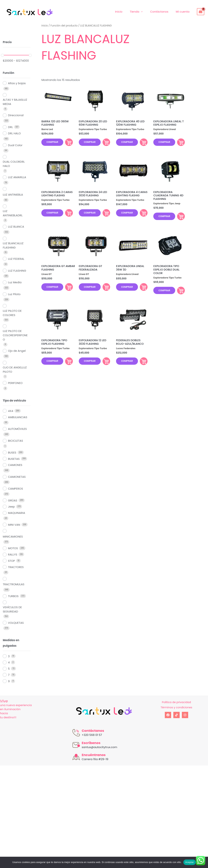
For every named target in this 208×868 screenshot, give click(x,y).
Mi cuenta (184, 12)
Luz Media (15, 282)
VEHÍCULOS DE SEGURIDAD (12, 609)
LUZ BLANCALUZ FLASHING (13, 245)
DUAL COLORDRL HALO (14, 164)
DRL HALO (14, 133)
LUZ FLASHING (17, 271)
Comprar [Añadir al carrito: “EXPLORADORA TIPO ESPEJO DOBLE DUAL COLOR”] (179, 295)
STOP (11, 561)
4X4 (11, 411)
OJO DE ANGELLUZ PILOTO (15, 370)
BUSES (12, 453)
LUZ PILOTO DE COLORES (12, 313)
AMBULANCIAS (18, 417)
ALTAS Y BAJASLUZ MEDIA (15, 102)
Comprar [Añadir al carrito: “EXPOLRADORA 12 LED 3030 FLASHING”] (104, 367)
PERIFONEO (15, 383)
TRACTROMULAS (14, 584)
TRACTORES (16, 567)
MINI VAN (14, 525)
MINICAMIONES (13, 537)
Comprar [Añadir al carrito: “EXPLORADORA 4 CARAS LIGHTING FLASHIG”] (141, 215)
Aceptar (190, 862)
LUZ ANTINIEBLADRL (13, 213)
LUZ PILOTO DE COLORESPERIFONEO (15, 335)
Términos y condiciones (176, 707)
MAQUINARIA (16, 513)
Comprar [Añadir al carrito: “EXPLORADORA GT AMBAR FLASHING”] (67, 291)
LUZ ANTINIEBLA (13, 195)
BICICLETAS (15, 441)
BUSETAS (14, 459)
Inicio (125, 12)
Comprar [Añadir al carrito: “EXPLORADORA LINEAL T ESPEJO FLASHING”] (179, 143)
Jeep (11, 507)
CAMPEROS (15, 489)
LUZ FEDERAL (16, 259)
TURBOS (13, 596)
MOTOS (13, 548)
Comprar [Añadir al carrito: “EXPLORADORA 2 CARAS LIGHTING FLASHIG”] (67, 215)
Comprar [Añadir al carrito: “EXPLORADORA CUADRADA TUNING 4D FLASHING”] (179, 219)
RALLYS (13, 554)
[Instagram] (185, 715)
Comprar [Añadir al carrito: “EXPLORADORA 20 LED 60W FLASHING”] (104, 143)
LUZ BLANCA (16, 227)
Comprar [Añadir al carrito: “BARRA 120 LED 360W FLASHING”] (67, 143)
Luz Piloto (14, 294)
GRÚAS (13, 500)
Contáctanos (162, 12)
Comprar (53, 143)
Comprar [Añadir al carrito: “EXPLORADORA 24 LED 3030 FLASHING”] (104, 215)
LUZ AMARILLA (17, 177)
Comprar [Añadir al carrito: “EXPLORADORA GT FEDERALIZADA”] (104, 291)
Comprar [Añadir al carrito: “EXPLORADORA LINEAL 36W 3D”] (141, 291)
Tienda (139, 12)
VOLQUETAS (16, 623)
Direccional (16, 115)
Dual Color (15, 145)
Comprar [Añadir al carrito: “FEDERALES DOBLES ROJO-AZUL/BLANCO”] (141, 367)
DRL (10, 127)
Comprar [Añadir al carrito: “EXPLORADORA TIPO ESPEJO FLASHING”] (67, 367)
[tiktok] (176, 715)
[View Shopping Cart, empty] (201, 12)
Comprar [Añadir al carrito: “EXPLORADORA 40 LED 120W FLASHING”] (141, 143)
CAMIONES (15, 465)
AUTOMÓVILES (17, 429)
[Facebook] (168, 715)
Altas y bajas (17, 83)
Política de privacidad (176, 702)
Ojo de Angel (17, 351)
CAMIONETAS (17, 477)
